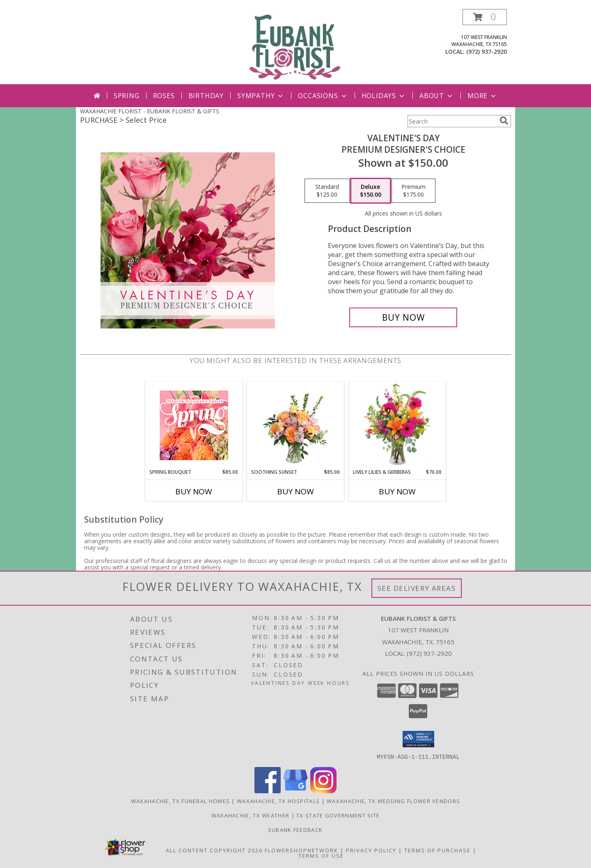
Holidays (384, 96)
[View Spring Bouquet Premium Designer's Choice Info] (194, 425)
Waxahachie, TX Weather (251, 815)
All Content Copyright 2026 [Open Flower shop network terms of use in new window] (214, 850)
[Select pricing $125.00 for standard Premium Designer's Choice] (327, 191)
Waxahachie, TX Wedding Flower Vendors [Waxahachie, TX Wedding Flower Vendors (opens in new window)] (393, 801)
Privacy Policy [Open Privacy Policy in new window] (371, 850)
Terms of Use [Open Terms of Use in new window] (321, 855)
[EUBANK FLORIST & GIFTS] (295, 47)
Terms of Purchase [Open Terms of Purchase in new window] (438, 850)
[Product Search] (452, 121)
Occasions (323, 96)
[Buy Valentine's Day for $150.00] (403, 317)
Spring (127, 96)
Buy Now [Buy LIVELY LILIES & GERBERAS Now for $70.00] (397, 491)
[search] (504, 121)
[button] (485, 17)
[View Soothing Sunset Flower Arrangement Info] (296, 425)
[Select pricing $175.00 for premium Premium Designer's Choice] (413, 191)
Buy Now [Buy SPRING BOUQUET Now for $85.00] (194, 491)
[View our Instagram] (323, 791)
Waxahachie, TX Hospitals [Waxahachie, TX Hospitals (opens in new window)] (278, 801)
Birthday (206, 96)
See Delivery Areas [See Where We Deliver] (417, 588)
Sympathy (261, 96)
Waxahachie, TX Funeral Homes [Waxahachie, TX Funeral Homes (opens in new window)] (180, 801)
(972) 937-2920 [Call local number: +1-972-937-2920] (487, 52)
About (437, 96)
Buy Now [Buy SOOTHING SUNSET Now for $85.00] (295, 491)
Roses (164, 96)
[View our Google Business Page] (295, 791)
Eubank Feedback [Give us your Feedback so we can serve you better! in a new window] (296, 829)
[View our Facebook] (268, 791)
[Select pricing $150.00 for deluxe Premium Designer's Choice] (371, 191)
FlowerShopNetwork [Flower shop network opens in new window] (301, 850)
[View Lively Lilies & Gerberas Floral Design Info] (397, 425)
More (482, 96)
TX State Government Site (338, 815)
